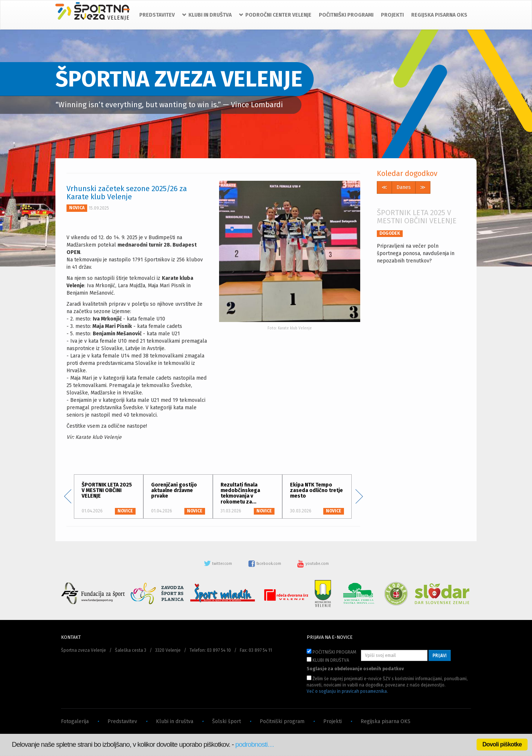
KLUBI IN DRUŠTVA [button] (207, 15)
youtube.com (313, 564)
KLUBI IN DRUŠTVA (328, 660)
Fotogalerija (75, 721)
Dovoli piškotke (502, 744)
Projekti (332, 721)
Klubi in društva (175, 721)
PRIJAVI (440, 655)
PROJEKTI (392, 15)
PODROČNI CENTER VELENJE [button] (275, 15)
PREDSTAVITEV (157, 15)
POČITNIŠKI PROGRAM (331, 652)
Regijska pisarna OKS (386, 721)
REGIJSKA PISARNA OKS (439, 15)
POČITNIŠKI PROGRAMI (346, 15)
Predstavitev (122, 721)
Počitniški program (282, 721)
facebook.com (265, 564)
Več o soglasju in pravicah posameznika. (347, 691)
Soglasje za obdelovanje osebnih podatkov (355, 669)
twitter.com (218, 564)
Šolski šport (226, 721)
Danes (404, 187)
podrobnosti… (255, 744)
